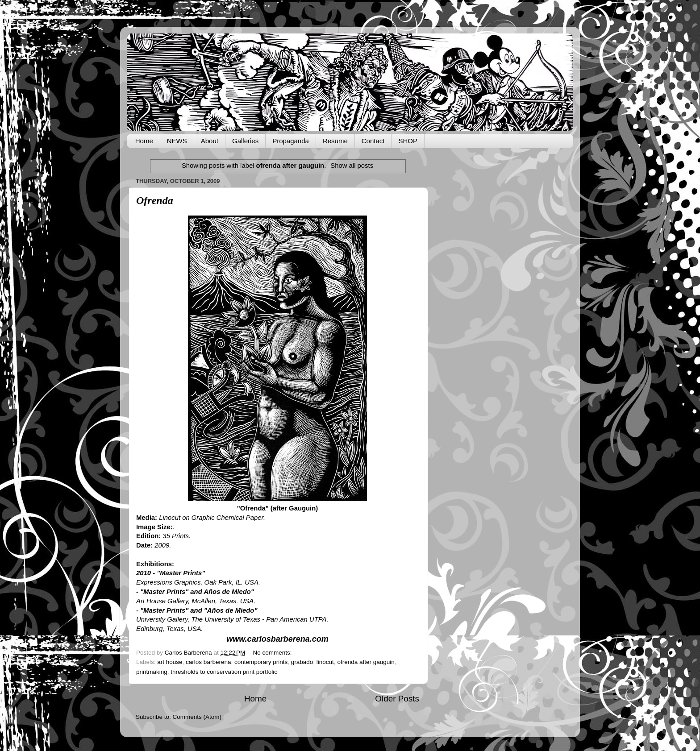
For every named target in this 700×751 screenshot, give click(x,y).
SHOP (408, 141)
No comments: (273, 653)
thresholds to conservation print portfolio (224, 672)
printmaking (152, 672)
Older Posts (397, 699)
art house (170, 662)
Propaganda (291, 141)
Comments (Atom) (197, 717)
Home (144, 141)
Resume (335, 141)
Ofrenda (155, 200)
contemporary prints (261, 662)
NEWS (177, 141)
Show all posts (352, 166)
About (210, 141)
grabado (302, 662)
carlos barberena (208, 662)
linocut (325, 662)
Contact (373, 141)
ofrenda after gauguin (366, 662)
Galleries (245, 141)
